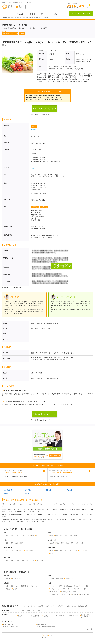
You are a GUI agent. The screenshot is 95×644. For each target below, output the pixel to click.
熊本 (12, 561)
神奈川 (13, 536)
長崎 (23, 561)
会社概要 (46, 616)
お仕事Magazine (44, 14)
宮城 (58, 543)
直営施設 (34, 126)
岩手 (72, 543)
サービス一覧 (89, 629)
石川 (17, 550)
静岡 (12, 543)
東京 (7, 536)
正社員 (8, 579)
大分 (28, 561)
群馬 (37, 536)
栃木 (33, 536)
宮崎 (33, 561)
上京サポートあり (55, 589)
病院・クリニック (36, 586)
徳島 (85, 550)
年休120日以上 (55, 592)
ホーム (8, 14)
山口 (61, 550)
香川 (81, 550)
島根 (66, 550)
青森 (67, 543)
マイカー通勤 (84, 586)
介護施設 (34, 130)
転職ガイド (56, 14)
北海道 (52, 543)
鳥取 (71, 550)
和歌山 (76, 536)
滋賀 (66, 536)
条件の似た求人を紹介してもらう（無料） (45, 110)
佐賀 (37, 561)
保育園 (15, 589)
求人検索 (32, 14)
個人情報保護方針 (61, 616)
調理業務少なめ (66, 592)
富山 (22, 550)
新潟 (7, 550)
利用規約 (21, 616)
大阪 (52, 536)
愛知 (7, 543)
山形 (77, 543)
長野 (12, 550)
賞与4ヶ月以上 (67, 589)
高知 (52, 553)
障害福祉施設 (25, 586)
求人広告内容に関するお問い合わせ (86, 616)
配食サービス (15, 586)
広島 (52, 550)
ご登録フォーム (71, 606)
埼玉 (18, 536)
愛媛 (76, 550)
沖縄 (42, 561)
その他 (33, 168)
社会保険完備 (35, 207)
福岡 (7, 561)
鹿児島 (17, 561)
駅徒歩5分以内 (84, 595)
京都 (61, 536)
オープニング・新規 (56, 586)
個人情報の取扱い (73, 616)
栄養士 (52, 579)
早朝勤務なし (76, 592)
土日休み (84, 589)
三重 (22, 543)
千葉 (23, 536)
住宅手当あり (44, 207)
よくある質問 (35, 616)
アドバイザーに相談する (81, 14)
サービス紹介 (20, 14)
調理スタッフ (69, 579)
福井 (31, 550)
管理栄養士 (60, 579)
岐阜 (17, 543)
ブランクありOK (65, 595)
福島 (63, 543)
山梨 (26, 550)
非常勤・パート (17, 579)
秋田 (82, 543)
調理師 (6, 494)
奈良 (71, 536)
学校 (7, 586)
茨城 (28, 536)
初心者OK (75, 595)
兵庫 (56, 536)
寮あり (76, 586)
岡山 (56, 550)
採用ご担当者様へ (83, 606)
